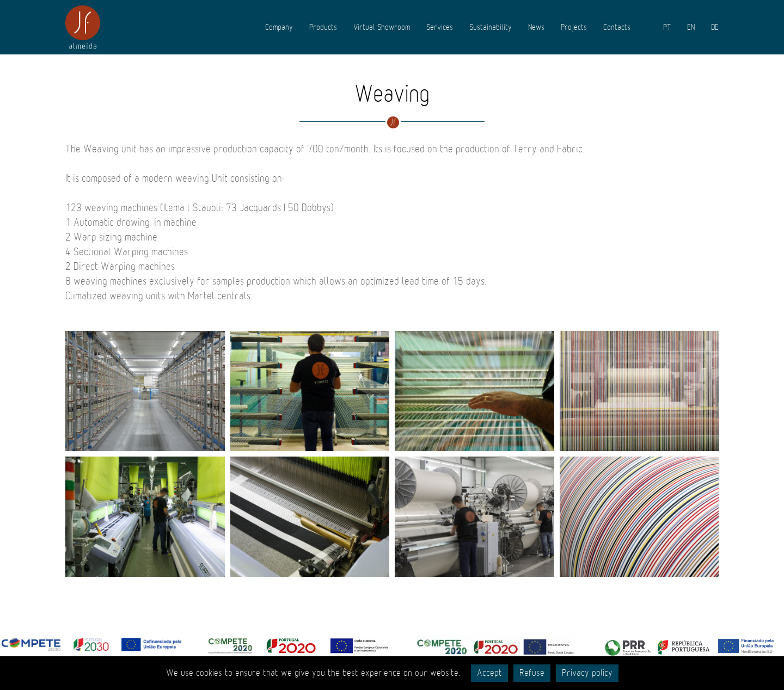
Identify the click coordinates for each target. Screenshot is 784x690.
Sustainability (491, 27)
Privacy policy (587, 673)
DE (715, 27)
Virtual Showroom (382, 27)
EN (691, 27)
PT (667, 27)
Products (323, 27)
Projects (574, 27)
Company (279, 27)
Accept (489, 673)
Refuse (532, 673)
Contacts (617, 27)
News (536, 27)
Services (440, 27)
